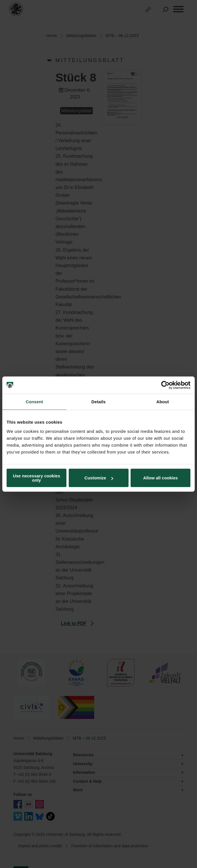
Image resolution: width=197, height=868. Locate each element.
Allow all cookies (160, 478)
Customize (99, 478)
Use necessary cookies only (37, 478)
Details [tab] (98, 402)
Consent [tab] (35, 402)
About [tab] (163, 402)
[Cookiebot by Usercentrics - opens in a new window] (165, 385)
